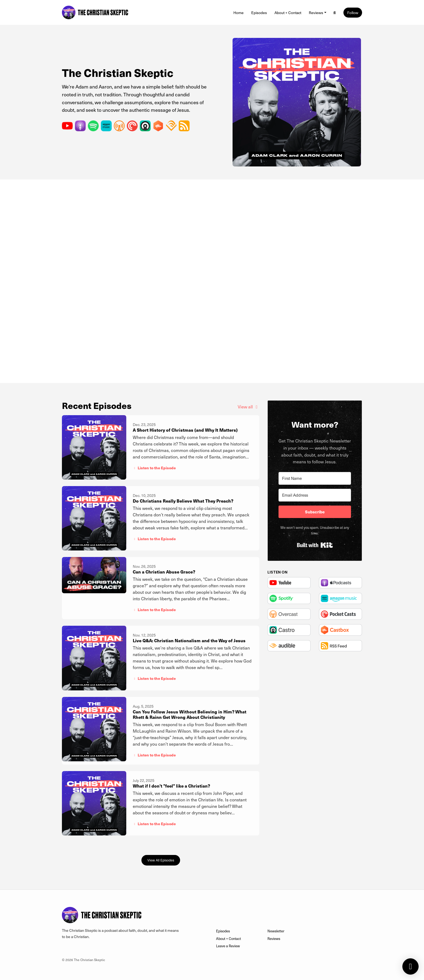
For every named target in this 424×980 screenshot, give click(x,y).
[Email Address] (315, 495)
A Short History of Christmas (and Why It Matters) (185, 430)
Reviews (316, 13)
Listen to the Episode (154, 468)
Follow (353, 13)
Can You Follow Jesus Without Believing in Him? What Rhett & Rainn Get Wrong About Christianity (190, 714)
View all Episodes (161, 860)
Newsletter (276, 931)
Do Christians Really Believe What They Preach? (183, 501)
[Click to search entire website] (335, 13)
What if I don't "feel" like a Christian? (171, 786)
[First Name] (315, 478)
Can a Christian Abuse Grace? (164, 572)
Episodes (259, 13)
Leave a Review (228, 946)
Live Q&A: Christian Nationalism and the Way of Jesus (189, 640)
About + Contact (288, 13)
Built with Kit (315, 545)
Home (239, 13)
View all (249, 407)
